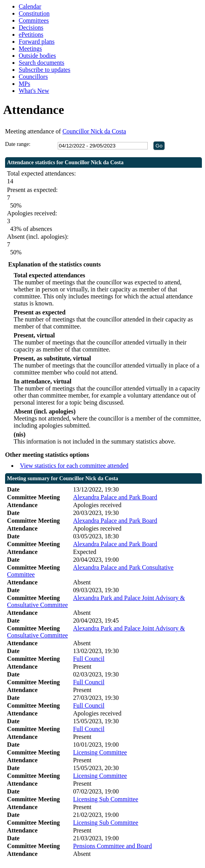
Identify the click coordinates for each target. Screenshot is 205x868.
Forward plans (37, 42)
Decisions (31, 28)
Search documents (42, 63)
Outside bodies (37, 56)
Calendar (30, 6)
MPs (24, 84)
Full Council (88, 659)
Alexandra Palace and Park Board (115, 497)
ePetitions (31, 35)
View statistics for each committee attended (74, 466)
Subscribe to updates (44, 70)
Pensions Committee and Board (112, 846)
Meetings (30, 49)
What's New (34, 91)
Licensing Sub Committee (105, 799)
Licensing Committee (100, 752)
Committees (34, 20)
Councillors (33, 77)
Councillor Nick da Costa (94, 131)
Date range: (18, 144)
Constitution (34, 13)
